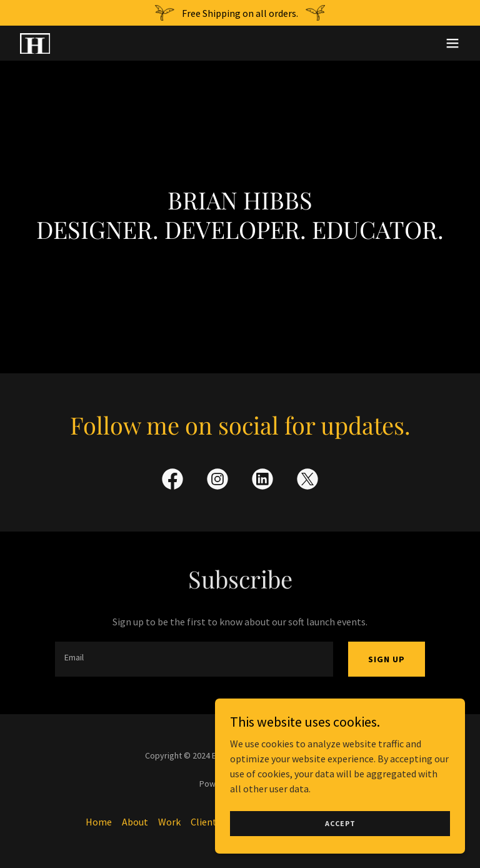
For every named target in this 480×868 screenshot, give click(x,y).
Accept (340, 849)
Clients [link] (206, 822)
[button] (452, 43)
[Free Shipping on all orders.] (240, 13)
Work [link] (169, 822)
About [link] (135, 822)
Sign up (387, 659)
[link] (35, 43)
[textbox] (194, 659)
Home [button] (99, 822)
